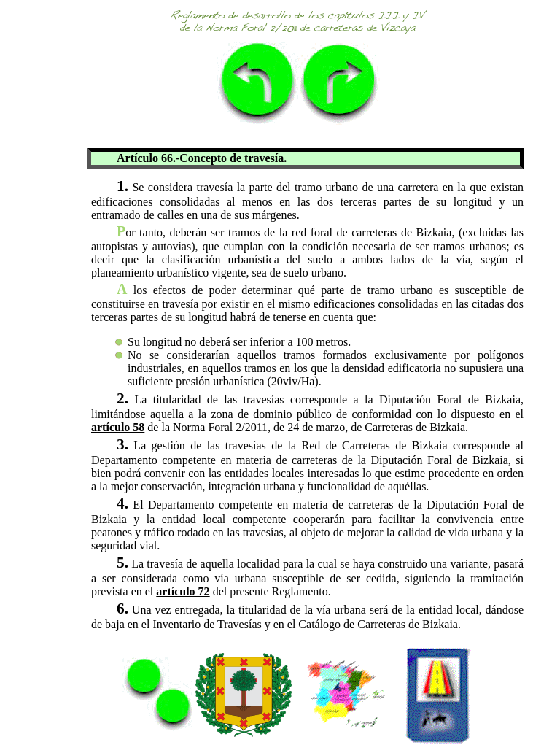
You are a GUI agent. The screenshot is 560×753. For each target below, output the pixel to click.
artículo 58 (118, 427)
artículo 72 (183, 591)
